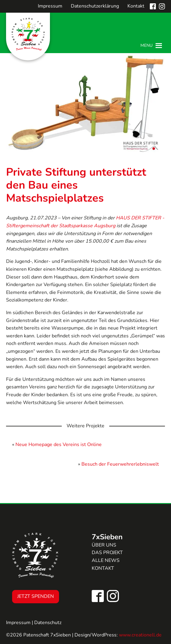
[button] (146, 46)
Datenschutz (48, 623)
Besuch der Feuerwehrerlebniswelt (120, 464)
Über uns (104, 545)
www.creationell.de (140, 635)
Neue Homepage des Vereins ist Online (59, 445)
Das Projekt (107, 553)
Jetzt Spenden (36, 596)
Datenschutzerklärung (95, 6)
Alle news (106, 560)
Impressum (50, 6)
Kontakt (136, 6)
